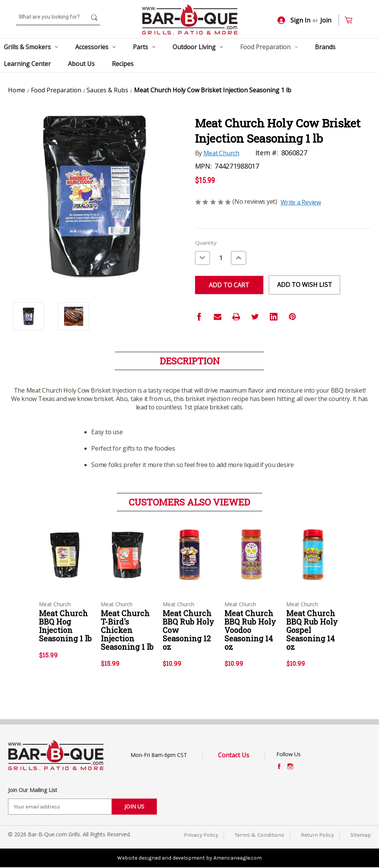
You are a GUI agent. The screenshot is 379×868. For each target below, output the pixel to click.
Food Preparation (269, 47)
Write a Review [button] (301, 202)
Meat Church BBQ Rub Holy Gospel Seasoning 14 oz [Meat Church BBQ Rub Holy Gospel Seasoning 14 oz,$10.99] (312, 630)
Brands (325, 47)
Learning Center (27, 64)
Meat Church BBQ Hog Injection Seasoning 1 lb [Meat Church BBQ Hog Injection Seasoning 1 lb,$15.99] (65, 626)
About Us (81, 64)
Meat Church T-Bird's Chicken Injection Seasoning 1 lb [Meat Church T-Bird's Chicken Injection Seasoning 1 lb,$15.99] (127, 630)
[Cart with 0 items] (352, 20)
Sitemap (361, 835)
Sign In (294, 20)
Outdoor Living (198, 47)
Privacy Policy (201, 835)
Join (326, 20)
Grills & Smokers (31, 47)
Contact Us (234, 755)
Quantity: (206, 243)
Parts (144, 47)
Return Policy (317, 835)
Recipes (123, 64)
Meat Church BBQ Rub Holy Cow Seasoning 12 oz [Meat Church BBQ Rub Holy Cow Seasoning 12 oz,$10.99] (188, 630)
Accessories (95, 47)
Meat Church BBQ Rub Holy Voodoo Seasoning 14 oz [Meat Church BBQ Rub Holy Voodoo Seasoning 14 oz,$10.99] (250, 630)
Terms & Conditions (260, 835)
